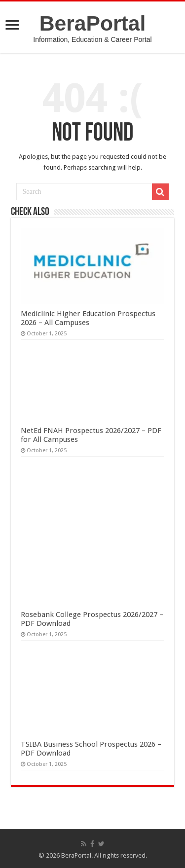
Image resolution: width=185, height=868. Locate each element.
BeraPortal (93, 23)
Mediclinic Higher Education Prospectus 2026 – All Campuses (88, 318)
